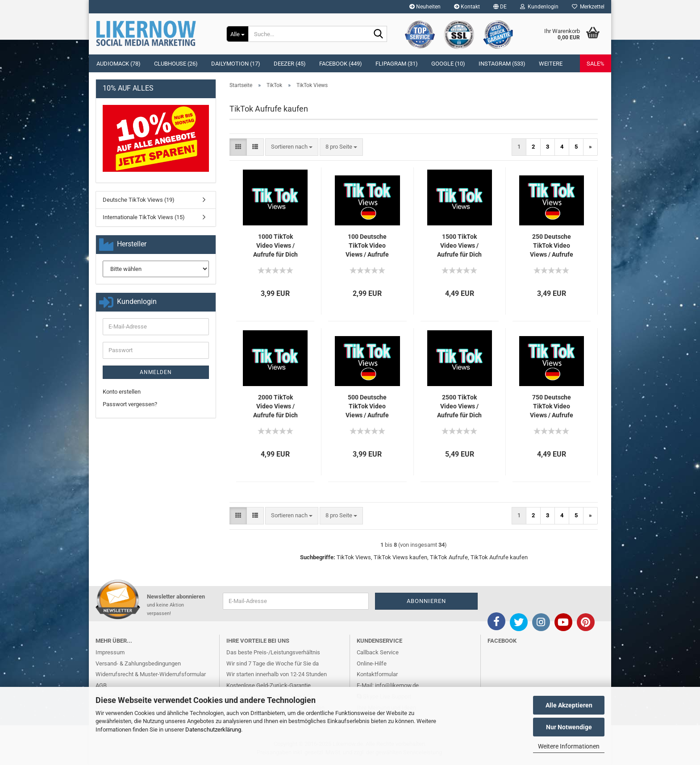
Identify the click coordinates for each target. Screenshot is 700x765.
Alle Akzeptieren (569, 705)
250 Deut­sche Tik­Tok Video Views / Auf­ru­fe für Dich (552, 246)
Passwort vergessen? (130, 404)
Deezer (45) (290, 64)
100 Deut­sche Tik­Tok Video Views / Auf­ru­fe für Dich (367, 246)
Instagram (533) (502, 64)
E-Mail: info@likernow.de (388, 685)
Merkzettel (588, 7)
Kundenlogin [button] (539, 7)
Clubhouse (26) (176, 64)
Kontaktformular (377, 674)
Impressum (110, 652)
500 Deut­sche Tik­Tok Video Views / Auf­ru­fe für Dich (367, 407)
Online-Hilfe (372, 663)
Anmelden (156, 372)
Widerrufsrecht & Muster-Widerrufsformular (151, 674)
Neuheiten (425, 7)
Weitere (551, 64)
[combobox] (292, 147)
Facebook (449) (341, 64)
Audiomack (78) (119, 64)
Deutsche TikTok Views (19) (139, 200)
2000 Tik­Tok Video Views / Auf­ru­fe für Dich (275, 406)
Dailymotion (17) (236, 64)
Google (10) (448, 64)
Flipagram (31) (397, 64)
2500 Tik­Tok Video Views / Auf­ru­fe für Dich (459, 406)
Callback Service (378, 652)
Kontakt (467, 7)
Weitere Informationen (569, 746)
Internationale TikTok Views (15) (144, 217)
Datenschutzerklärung (213, 730)
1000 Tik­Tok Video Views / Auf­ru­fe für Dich (275, 245)
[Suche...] (237, 34)
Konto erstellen (122, 392)
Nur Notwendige (569, 727)
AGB (101, 685)
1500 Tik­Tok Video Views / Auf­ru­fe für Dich (459, 245)
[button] (500, 7)
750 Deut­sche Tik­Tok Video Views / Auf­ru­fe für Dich (552, 407)
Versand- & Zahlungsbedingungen (138, 663)
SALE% (596, 64)
